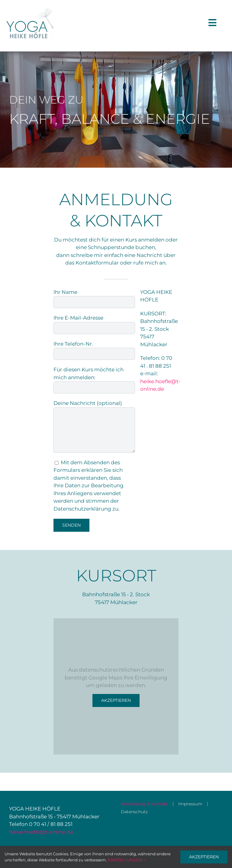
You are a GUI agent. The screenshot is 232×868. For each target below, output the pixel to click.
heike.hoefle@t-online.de (41, 832)
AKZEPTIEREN (204, 857)
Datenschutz (134, 812)
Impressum (190, 804)
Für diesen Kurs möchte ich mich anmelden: (94, 378)
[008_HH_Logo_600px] (30, 8)
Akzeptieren (116, 700)
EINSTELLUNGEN (127, 860)
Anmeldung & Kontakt (144, 804)
